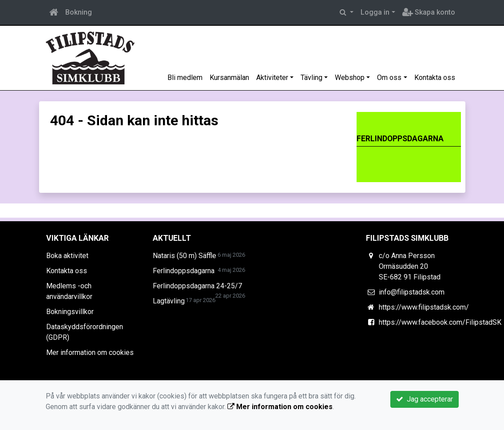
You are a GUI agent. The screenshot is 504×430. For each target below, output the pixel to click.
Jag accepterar (425, 399)
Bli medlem (185, 78)
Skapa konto (429, 12)
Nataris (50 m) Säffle (185, 256)
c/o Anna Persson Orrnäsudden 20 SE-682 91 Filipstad (410, 266)
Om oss (389, 78)
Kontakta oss (435, 78)
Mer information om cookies (90, 352)
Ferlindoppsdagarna (184, 271)
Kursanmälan (229, 78)
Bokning (79, 12)
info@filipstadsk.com (412, 292)
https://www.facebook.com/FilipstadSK (440, 322)
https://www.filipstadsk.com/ (424, 307)
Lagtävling (169, 301)
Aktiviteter (272, 78)
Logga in (375, 12)
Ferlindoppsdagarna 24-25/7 (197, 286)
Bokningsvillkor (70, 312)
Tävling (312, 78)
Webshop (350, 78)
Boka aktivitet (67, 256)
